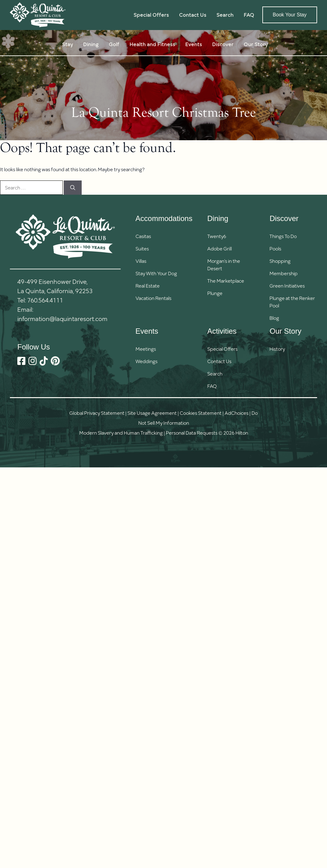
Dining (91, 44)
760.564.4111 (45, 300)
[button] (222, 374)
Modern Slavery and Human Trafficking (121, 433)
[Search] (73, 188)
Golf (114, 44)
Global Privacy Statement (97, 413)
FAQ (249, 15)
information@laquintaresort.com (62, 319)
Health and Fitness (152, 44)
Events (194, 44)
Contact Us (193, 15)
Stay (68, 44)
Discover (223, 44)
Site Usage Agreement (152, 413)
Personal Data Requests (192, 433)
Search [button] (225, 15)
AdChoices (237, 413)
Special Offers (151, 15)
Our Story (256, 44)
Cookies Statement (201, 413)
